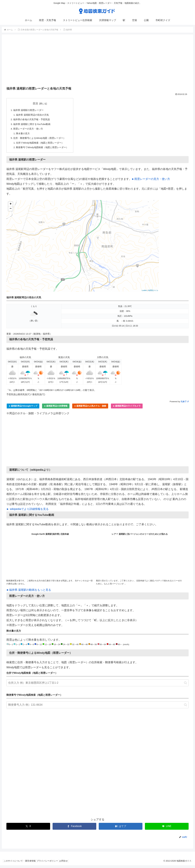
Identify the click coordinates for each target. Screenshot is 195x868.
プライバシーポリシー (51, 864)
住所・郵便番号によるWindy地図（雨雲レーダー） (41, 140)
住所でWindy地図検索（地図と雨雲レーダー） (42, 145)
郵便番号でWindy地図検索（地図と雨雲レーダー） (44, 150)
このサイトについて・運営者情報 (21, 864)
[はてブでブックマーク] (121, 829)
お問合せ (69, 864)
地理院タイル (153, 293)
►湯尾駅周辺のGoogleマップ (23, 409)
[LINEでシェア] (167, 829)
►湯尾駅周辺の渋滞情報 (56, 409)
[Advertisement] (97, 61)
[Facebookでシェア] (74, 829)
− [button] (11, 211)
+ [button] (11, 207)
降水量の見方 (24, 135)
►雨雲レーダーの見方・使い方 (151, 182)
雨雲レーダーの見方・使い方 (29, 130)
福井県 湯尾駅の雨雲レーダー (30, 110)
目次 (37, 103)
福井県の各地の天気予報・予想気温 (33, 120)
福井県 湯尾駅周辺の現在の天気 (34, 115)
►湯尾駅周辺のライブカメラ (127, 409)
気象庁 (185, 404)
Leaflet (144, 293)
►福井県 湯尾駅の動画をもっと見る (29, 593)
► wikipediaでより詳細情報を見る (27, 512)
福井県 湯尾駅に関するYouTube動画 (33, 125)
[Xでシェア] (28, 829)
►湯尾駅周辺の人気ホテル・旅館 (90, 409)
